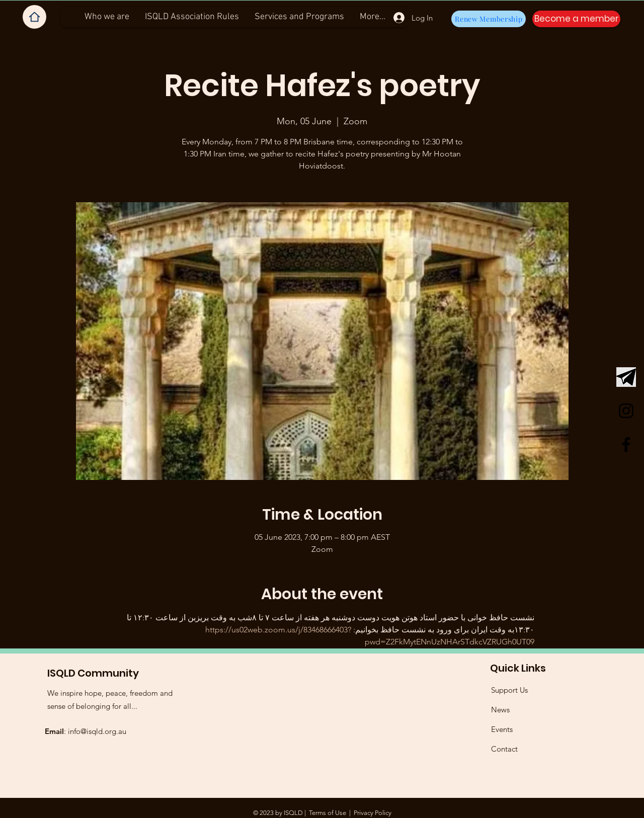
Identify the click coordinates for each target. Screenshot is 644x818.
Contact (504, 749)
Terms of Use (328, 813)
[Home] (34, 17)
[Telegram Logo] (626, 377)
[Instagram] (626, 411)
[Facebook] (626, 444)
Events (502, 729)
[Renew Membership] (489, 19)
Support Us (509, 690)
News (500, 710)
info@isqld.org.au (97, 731)
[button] (576, 19)
